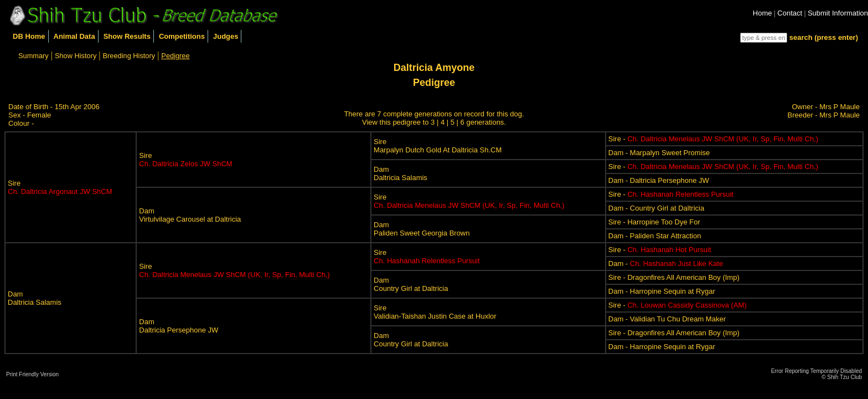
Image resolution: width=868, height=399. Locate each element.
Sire (60, 187)
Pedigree (175, 56)
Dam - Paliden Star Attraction (655, 236)
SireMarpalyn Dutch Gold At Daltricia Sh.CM (438, 146)
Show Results (127, 36)
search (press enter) (824, 37)
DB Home (29, 36)
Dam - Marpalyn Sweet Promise (659, 153)
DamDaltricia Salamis (401, 173)
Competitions (182, 36)
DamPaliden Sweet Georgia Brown (422, 229)
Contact (790, 13)
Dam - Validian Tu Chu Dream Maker (667, 319)
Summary (33, 56)
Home (763, 13)
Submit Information (838, 13)
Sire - (713, 139)
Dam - (666, 264)
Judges (226, 36)
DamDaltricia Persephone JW (179, 326)
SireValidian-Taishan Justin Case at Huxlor (435, 312)
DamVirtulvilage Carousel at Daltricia (190, 215)
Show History (76, 56)
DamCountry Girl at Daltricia (411, 284)
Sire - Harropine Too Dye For (654, 222)
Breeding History (129, 56)
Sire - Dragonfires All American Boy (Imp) (674, 277)
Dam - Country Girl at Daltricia (656, 208)
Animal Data (74, 36)
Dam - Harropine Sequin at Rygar (662, 291)
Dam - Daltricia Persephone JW (659, 180)
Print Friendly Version (32, 374)
